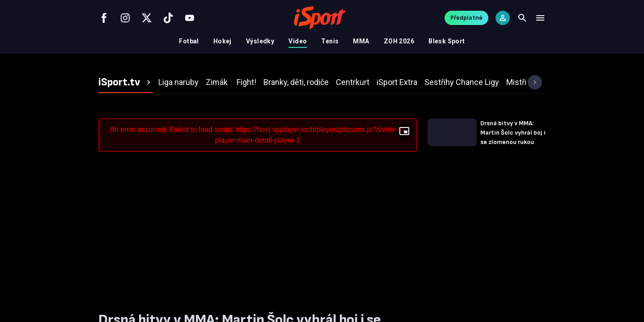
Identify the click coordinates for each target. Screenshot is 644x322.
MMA (361, 41)
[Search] (522, 18)
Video (298, 41)
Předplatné (466, 18)
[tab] (126, 82)
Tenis (330, 41)
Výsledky (260, 41)
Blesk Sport (447, 41)
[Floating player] (404, 131)
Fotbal (189, 41)
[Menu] (540, 18)
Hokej (222, 41)
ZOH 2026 (399, 41)
